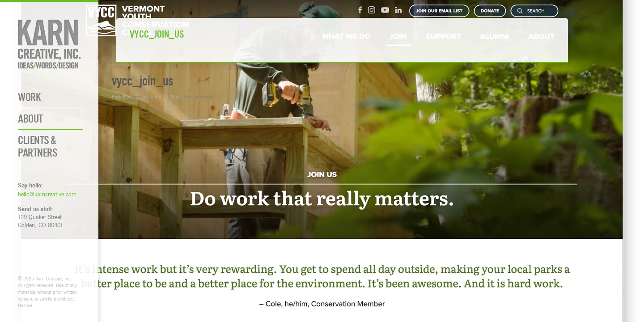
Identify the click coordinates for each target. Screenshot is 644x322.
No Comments (199, 96)
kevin (138, 96)
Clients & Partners (38, 146)
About (30, 119)
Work (29, 97)
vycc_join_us (143, 81)
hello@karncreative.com (47, 194)
